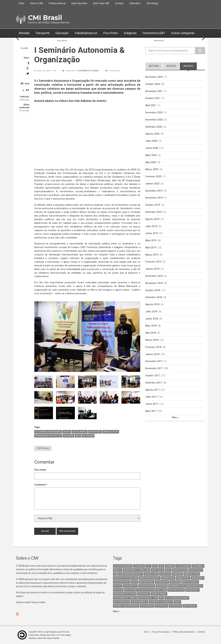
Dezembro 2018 (154, 276)
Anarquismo (168, 578)
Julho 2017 (151, 398)
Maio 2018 (151, 326)
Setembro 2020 (154, 127)
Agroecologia (180, 570)
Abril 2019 (151, 248)
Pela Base (68, 436)
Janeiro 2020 (152, 184)
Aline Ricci (165, 574)
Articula (118, 590)
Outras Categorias (184, 33)
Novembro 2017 (154, 369)
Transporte (43, 33)
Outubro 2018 (153, 291)
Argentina (162, 586)
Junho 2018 (152, 319)
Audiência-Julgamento (161, 602)
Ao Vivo (118, 586)
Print (27, 84)
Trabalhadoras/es (86, 33)
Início (22, 3)
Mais (175, 418)
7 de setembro (183, 566)
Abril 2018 (151, 333)
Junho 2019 (152, 234)
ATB (26, 48)
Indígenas (131, 33)
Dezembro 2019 (154, 191)
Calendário (135, 3)
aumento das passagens (126, 606)
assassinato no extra (125, 594)
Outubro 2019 (153, 205)
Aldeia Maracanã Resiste (130, 574)
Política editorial (57, 3)
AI (115, 574)
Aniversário (198, 578)
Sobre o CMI (37, 3)
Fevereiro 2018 (153, 348)
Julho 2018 (151, 312)
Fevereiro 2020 (153, 177)
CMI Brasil (45, 18)
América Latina (192, 574)
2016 (161, 566)
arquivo (188, 66)
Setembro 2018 (154, 298)
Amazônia (177, 574)
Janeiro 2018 (152, 355)
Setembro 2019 (154, 212)
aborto (118, 570)
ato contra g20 (122, 602)
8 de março (198, 566)
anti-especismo (121, 582)
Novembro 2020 (154, 120)
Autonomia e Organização (48, 432)
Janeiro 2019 (152, 269)
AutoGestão (190, 606)
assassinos (144, 594)
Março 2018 (152, 341)
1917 (148, 566)
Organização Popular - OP (48, 436)
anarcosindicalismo (150, 578)
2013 (155, 566)
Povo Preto (111, 33)
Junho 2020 (152, 148)
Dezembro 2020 (154, 113)
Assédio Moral (159, 594)
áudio (177, 602)
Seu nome (40, 470)
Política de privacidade (184, 632)
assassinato (192, 590)
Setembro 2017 (154, 383)
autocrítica (161, 606)
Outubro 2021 (153, 98)
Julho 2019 (151, 227)
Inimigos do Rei (111, 432)
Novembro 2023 (154, 77)
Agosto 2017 (152, 390)
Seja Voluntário (79, 3)
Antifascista (162, 582)
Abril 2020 (151, 162)
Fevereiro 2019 (153, 262)
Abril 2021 (151, 106)
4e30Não (170, 566)
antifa (134, 582)
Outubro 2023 (153, 84)
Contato (119, 3)
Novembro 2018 (154, 284)
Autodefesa (176, 606)
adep (168, 570)
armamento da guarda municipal (186, 586)
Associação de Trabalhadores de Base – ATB (136, 598)
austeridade (147, 606)
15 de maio (139, 566)
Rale (78, 436)
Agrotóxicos (196, 570)
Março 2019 (152, 255)
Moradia (24, 33)
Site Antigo (152, 3)
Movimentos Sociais (89, 71)
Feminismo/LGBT (154, 33)
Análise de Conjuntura (126, 578)
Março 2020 (152, 170)
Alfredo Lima (151, 574)
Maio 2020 (151, 155)
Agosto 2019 (152, 219)
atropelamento (139, 602)
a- (24, 90)
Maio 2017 (151, 412)
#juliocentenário (123, 566)
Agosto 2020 (152, 134)
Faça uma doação (161, 632)
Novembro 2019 (154, 198)
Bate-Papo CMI (101, 3)
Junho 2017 (152, 405)
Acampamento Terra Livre (136, 570)
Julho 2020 (151, 141)
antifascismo (147, 582)
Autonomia (88, 436)
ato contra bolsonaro (177, 598)
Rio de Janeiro (80, 432)
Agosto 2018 (152, 305)
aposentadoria (147, 586)
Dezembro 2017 (154, 362)
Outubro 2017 (153, 376)
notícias (154, 66)
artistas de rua (176, 590)
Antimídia (175, 582)
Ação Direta (157, 570)
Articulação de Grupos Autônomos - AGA (145, 590)
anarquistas (183, 578)
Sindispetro (95, 432)
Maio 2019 (151, 241)
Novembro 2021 (154, 91)
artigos (171, 66)
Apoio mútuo (130, 586)
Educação (62, 33)
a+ (28, 90)
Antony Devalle (190, 582)
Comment (41, 485)
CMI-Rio (67, 432)
